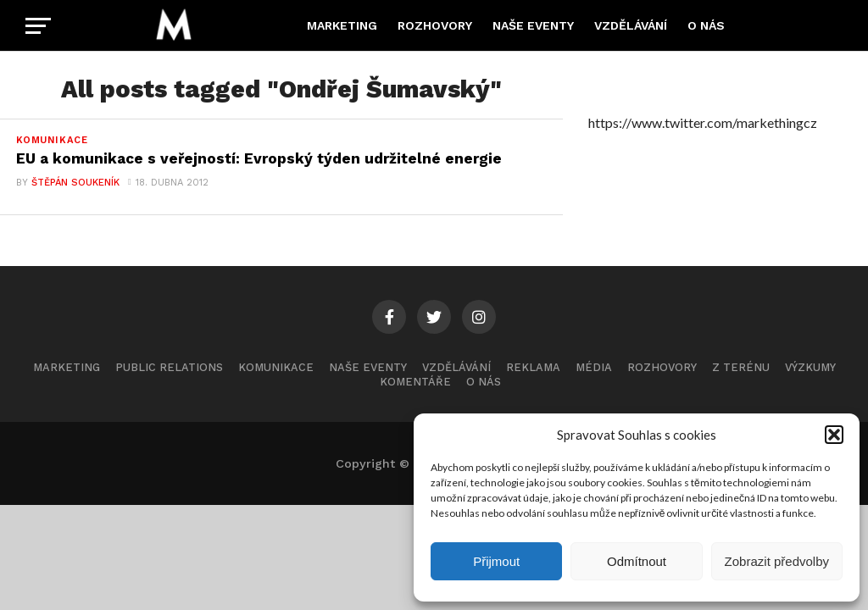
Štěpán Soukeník (75, 183)
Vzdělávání (631, 25)
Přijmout (496, 561)
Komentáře (415, 383)
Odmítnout (637, 561)
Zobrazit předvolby (777, 561)
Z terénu (741, 368)
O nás (706, 25)
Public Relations (169, 368)
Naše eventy (533, 25)
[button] (834, 435)
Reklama (533, 368)
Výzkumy (810, 368)
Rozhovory (435, 25)
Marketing (342, 25)
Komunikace (276, 368)
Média (594, 368)
